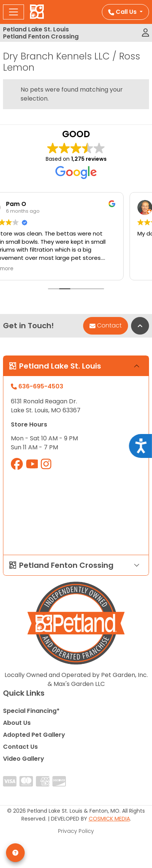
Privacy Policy (76, 831)
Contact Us (20, 747)
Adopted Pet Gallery (34, 735)
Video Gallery (24, 759)
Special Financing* (31, 711)
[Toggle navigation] (13, 12)
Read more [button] (25, 269)
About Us (17, 723)
